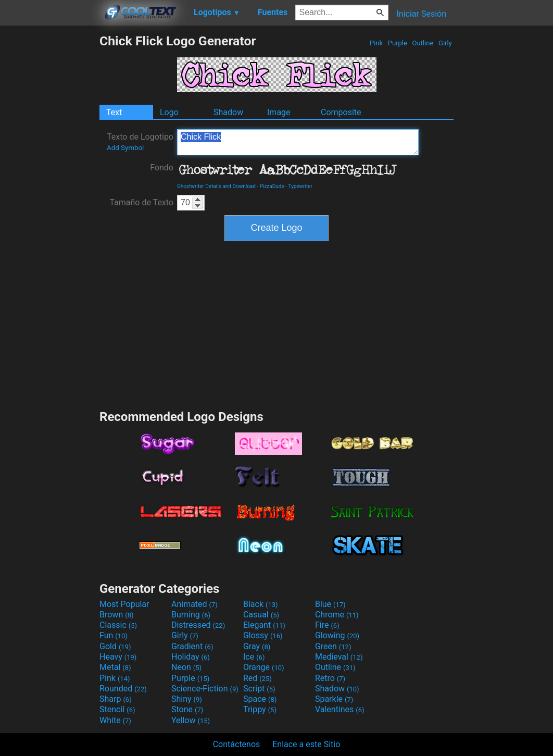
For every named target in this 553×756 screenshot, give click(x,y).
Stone (187, 709)
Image (279, 112)
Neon (186, 667)
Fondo (162, 168)
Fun (114, 635)
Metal (115, 667)
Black (261, 604)
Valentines (340, 709)
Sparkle (334, 699)
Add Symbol (125, 148)
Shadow (228, 112)
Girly (445, 43)
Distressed (198, 625)
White (115, 720)
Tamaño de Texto (141, 202)
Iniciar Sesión (421, 14)
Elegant (264, 625)
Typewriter (300, 186)
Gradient (192, 646)
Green (333, 646)
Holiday (191, 657)
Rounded (123, 689)
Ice (254, 657)
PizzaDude (272, 186)
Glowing (337, 635)
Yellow (191, 720)
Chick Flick (298, 142)
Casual (261, 615)
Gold (115, 646)
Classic (118, 625)
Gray (257, 646)
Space (260, 699)
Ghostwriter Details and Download (216, 186)
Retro (330, 678)
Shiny (187, 699)
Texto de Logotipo (140, 142)
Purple (398, 43)
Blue (330, 604)
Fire (327, 625)
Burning (191, 615)
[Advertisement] (49, 190)
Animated (194, 604)
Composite (341, 112)
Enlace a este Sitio (306, 744)
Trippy (260, 709)
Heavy (118, 657)
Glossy (263, 635)
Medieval (339, 657)
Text (114, 112)
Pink (376, 43)
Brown (116, 615)
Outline (423, 43)
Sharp (116, 699)
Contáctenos (237, 744)
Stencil (117, 709)
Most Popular (124, 604)
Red (257, 678)
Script (259, 689)
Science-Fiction (205, 689)
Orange (264, 667)
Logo (169, 112)
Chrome (337, 615)
